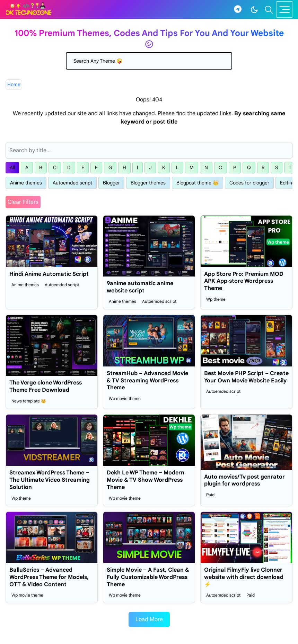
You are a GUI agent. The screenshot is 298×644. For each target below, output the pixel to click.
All (12, 167)
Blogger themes (148, 183)
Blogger (111, 183)
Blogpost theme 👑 (198, 183)
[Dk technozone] (29, 9)
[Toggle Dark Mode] (254, 10)
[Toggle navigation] (284, 9)
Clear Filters (23, 202)
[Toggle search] (269, 10)
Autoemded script (72, 183)
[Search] (149, 61)
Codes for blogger (249, 183)
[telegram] (238, 10)
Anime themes (26, 183)
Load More (149, 619)
